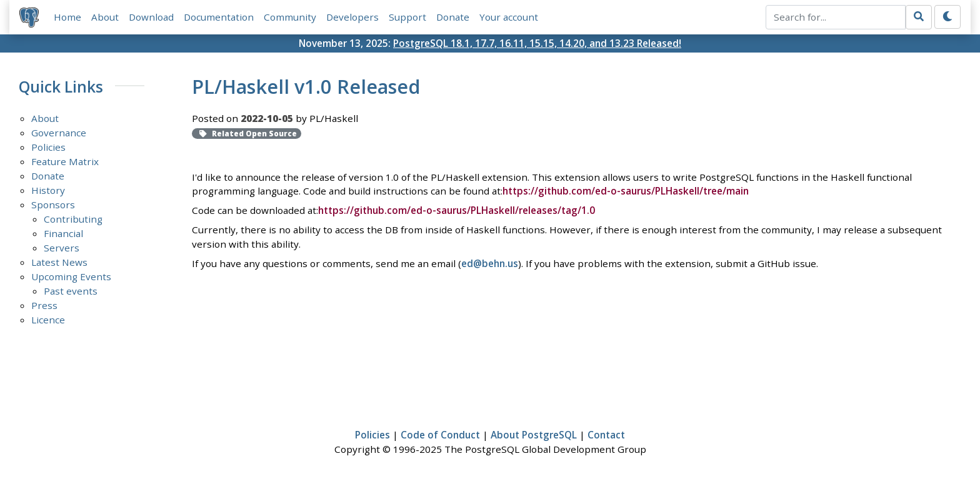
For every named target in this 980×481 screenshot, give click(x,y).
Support (407, 17)
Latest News (59, 262)
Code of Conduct (440, 435)
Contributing (73, 219)
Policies (48, 147)
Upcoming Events (71, 276)
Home (67, 17)
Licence (48, 320)
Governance (59, 133)
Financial (63, 233)
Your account (509, 17)
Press (44, 305)
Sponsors (53, 205)
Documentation (219, 17)
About (105, 17)
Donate (453, 17)
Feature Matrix (65, 161)
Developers (352, 17)
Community (290, 17)
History (48, 190)
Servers (62, 248)
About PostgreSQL (534, 435)
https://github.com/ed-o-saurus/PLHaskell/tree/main (626, 191)
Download (151, 17)
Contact (606, 435)
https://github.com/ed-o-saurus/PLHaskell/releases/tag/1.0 (457, 210)
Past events (71, 291)
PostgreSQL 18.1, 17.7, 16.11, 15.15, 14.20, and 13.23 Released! (537, 43)
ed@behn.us (490, 263)
